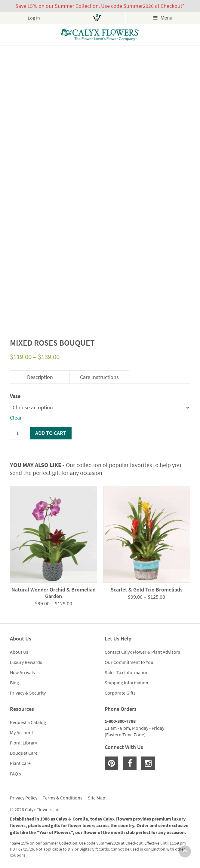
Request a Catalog (28, 722)
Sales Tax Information (127, 672)
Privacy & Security (28, 693)
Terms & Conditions (63, 798)
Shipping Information (126, 683)
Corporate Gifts (120, 693)
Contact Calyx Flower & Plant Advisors (142, 652)
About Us (19, 652)
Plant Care (20, 763)
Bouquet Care (24, 753)
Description (40, 377)
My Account (22, 732)
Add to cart (51, 433)
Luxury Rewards (26, 662)
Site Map (97, 798)
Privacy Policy (24, 798)
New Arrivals (22, 672)
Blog (14, 683)
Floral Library (23, 743)
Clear (16, 418)
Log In (34, 18)
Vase (15, 396)
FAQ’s (15, 774)
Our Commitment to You (129, 662)
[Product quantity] (17, 433)
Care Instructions (99, 377)
